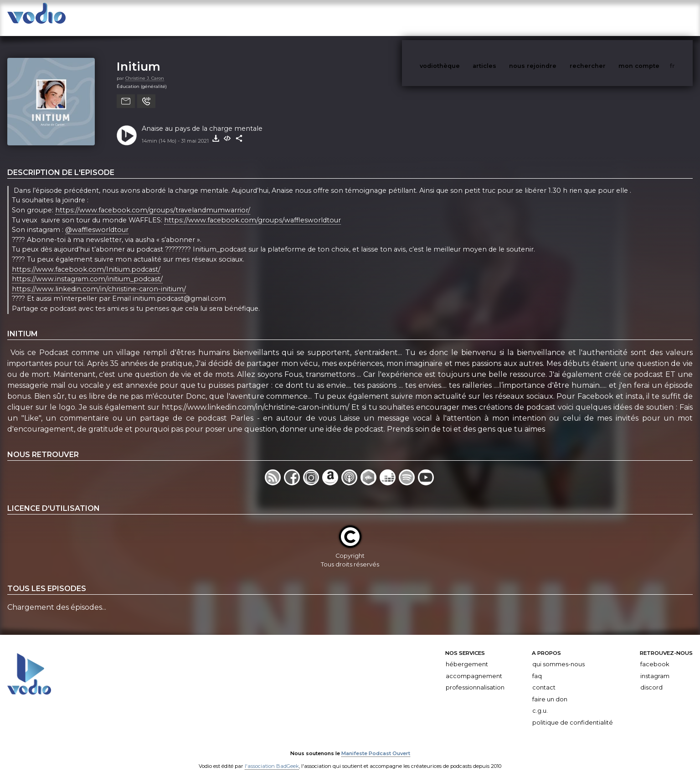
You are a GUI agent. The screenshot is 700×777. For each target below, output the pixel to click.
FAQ (537, 667)
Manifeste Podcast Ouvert (376, 744)
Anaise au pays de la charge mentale (202, 119)
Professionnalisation (475, 678)
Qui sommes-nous (558, 655)
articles (505, 18)
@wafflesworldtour (97, 221)
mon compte (654, 18)
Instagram (655, 667)
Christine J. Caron (145, 69)
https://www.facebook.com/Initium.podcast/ (86, 260)
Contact (544, 678)
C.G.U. (540, 702)
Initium (139, 57)
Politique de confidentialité (573, 713)
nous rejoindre (551, 18)
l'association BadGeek (272, 757)
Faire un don (550, 690)
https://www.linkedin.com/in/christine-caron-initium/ (99, 280)
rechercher (605, 18)
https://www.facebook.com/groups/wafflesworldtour (252, 211)
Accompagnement (474, 667)
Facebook (655, 655)
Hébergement (467, 655)
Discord (651, 678)
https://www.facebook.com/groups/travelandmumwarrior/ (153, 201)
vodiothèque (462, 18)
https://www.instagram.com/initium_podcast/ (87, 270)
